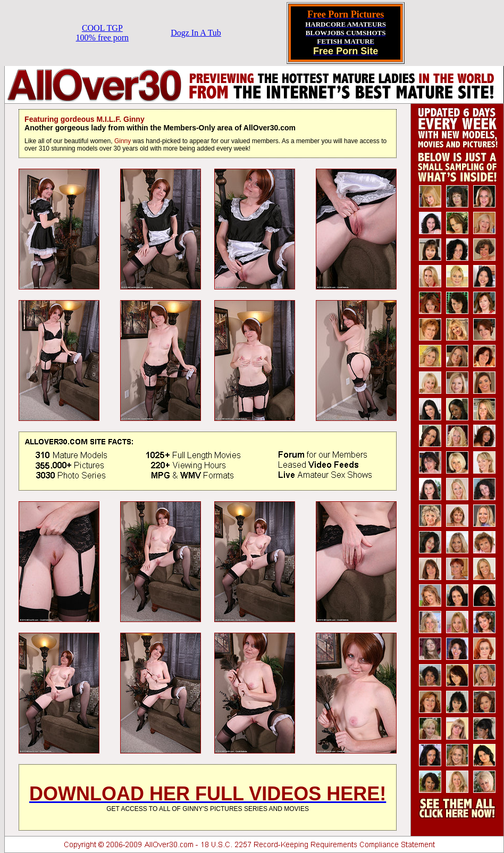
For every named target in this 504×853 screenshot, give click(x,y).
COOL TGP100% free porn (103, 33)
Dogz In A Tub (196, 33)
